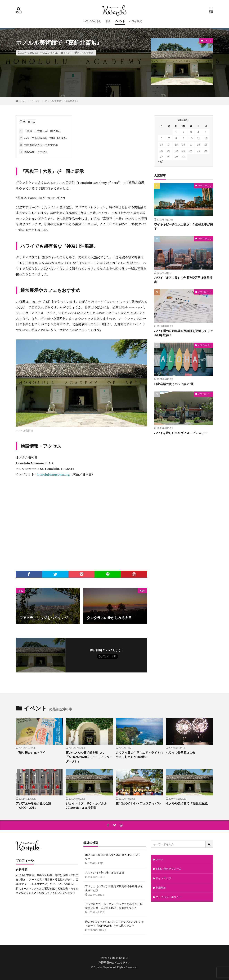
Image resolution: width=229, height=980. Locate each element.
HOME (22, 101)
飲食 (108, 21)
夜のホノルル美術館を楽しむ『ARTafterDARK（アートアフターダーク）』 (89, 757)
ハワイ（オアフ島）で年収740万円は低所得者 (183, 280)
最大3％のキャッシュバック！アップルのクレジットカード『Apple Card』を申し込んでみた (114, 924)
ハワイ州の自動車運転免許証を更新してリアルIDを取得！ (183, 333)
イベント (120, 21)
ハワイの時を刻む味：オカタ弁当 (105, 872)
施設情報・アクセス (33, 152)
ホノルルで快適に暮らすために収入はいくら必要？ (112, 857)
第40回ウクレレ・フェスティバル (138, 803)
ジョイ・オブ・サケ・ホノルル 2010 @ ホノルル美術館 (86, 806)
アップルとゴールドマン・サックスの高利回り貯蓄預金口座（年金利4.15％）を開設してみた (114, 906)
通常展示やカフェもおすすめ (39, 145)
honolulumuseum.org (54, 474)
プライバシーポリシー (169, 897)
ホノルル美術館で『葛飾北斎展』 (62, 101)
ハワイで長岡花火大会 (181, 753)
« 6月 (161, 161)
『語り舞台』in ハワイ (31, 753)
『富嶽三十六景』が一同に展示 (40, 131)
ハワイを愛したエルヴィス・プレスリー (181, 433)
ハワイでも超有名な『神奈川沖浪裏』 (44, 138)
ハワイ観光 (135, 21)
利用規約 (161, 888)
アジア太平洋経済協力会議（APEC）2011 (34, 806)
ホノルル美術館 (85, 53)
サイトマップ (163, 878)
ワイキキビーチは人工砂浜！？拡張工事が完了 (183, 227)
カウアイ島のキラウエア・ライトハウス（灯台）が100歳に (139, 755)
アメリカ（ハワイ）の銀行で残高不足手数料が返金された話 (114, 888)
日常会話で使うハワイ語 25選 (174, 384)
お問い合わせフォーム (169, 869)
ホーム (160, 859)
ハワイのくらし (92, 21)
